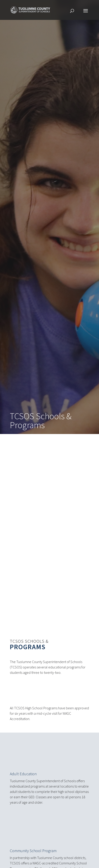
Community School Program (33, 847)
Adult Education (23, 770)
